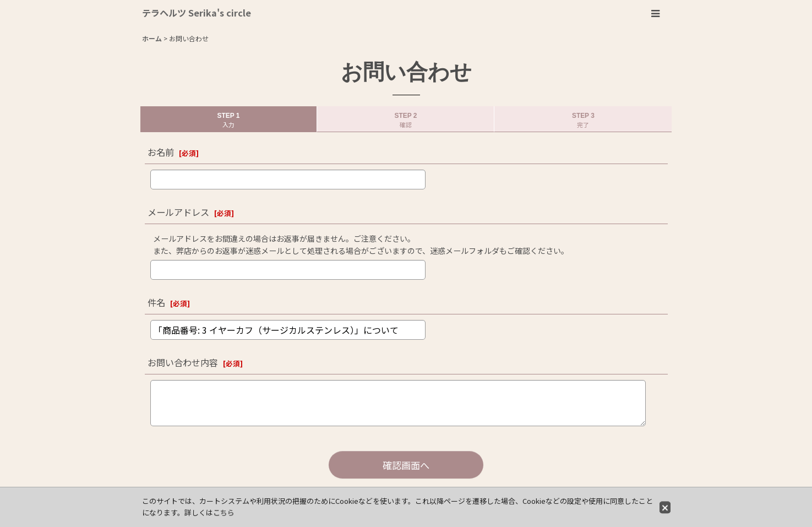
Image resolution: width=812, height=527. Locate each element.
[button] (655, 14)
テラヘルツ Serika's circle (197, 13)
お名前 (161, 152)
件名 (156, 302)
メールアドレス (178, 212)
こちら (224, 512)
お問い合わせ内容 (183, 362)
